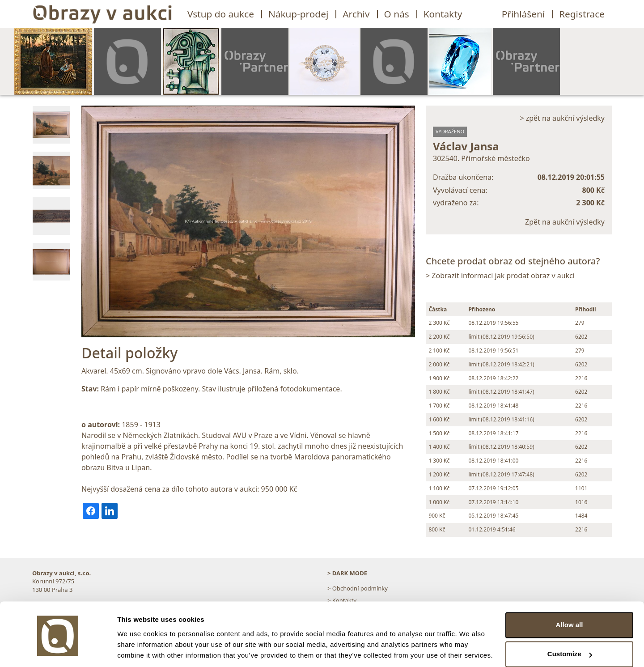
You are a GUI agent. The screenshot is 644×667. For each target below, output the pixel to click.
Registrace (582, 14)
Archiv (356, 14)
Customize (570, 623)
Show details (138, 649)
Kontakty (443, 14)
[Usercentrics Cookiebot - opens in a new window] (58, 650)
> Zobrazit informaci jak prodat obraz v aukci (500, 276)
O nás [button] (397, 14)
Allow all (570, 594)
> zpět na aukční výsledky (562, 118)
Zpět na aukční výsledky (565, 222)
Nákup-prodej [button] (298, 14)
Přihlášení (523, 14)
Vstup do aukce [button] (221, 14)
